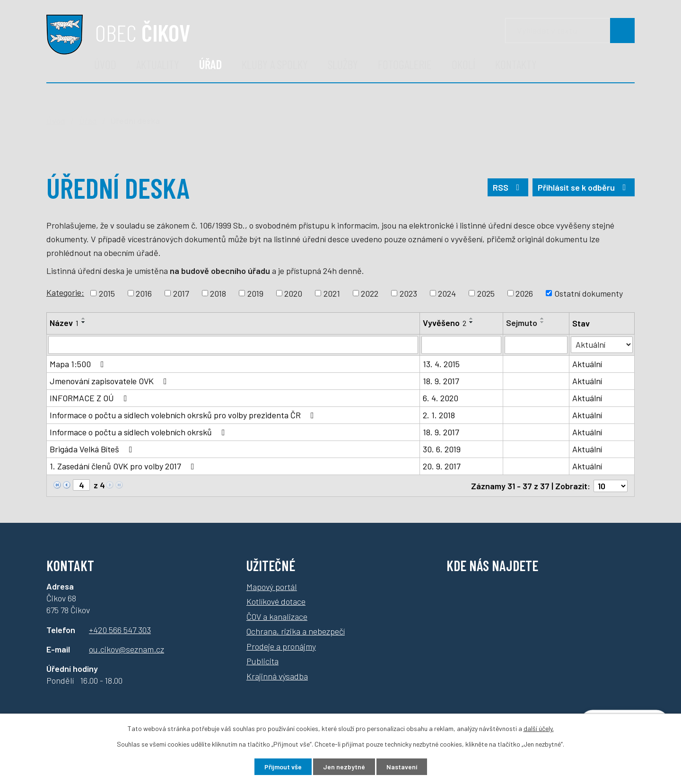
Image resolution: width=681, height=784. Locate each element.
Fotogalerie (405, 64)
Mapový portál (272, 586)
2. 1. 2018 (439, 415)
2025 (486, 293)
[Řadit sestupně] (84, 322)
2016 (144, 293)
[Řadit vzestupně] (84, 318)
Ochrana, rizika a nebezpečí (296, 631)
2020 (293, 293)
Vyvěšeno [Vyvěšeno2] (445, 323)
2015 (107, 293)
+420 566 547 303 (120, 629)
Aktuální (587, 364)
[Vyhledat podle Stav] (602, 344)
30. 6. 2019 (442, 449)
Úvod (105, 64)
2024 (447, 293)
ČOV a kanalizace (277, 616)
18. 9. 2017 (441, 381)
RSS (508, 187)
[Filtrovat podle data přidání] (461, 345)
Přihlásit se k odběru (584, 187)
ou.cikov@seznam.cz (127, 649)
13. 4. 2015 (441, 364)
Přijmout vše (283, 767)
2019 (255, 293)
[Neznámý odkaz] (57, 484)
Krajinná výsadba (277, 676)
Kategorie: (65, 292)
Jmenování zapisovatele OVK (110, 381)
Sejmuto (522, 323)
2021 (332, 293)
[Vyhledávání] (570, 31)
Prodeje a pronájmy (281, 646)
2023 (408, 293)
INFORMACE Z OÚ (90, 398)
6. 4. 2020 (441, 398)
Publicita (262, 661)
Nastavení (402, 767)
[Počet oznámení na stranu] (611, 485)
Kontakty (516, 64)
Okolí (463, 64)
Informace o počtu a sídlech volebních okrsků (139, 432)
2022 (370, 293)
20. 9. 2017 (442, 466)
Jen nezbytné (344, 767)
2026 (524, 293)
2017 (181, 293)
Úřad (210, 64)
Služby (343, 64)
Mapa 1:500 (79, 364)
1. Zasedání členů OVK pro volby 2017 (124, 466)
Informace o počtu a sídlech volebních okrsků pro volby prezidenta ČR (184, 415)
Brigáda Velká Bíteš (93, 449)
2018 (218, 293)
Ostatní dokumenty (589, 293)
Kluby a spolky (275, 64)
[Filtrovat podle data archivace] (536, 345)
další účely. (539, 728)
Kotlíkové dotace (276, 601)
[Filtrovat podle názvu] (233, 345)
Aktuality (158, 64)
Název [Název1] (64, 323)
